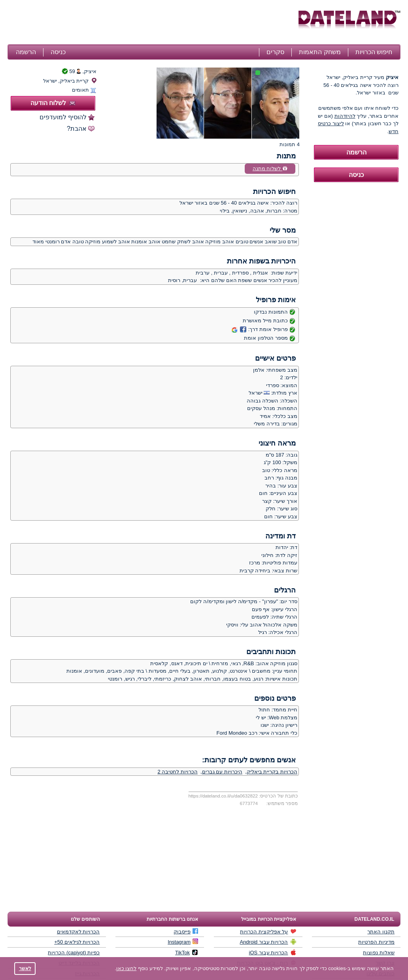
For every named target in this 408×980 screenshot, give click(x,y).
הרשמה (26, 52)
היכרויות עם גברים (222, 772)
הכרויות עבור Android (268, 942)
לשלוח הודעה (53, 103)
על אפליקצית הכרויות (268, 931)
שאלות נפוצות (379, 953)
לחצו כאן (127, 968)
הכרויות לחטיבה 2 (177, 772)
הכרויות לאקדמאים (78, 932)
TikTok (187, 952)
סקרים (275, 52)
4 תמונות (290, 144)
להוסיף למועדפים (63, 117)
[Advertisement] (152, 23)
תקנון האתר (381, 932)
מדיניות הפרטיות (376, 942)
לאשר (25, 968)
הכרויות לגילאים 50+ (77, 942)
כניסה (58, 52)
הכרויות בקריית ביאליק (272, 772)
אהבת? (77, 129)
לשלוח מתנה (270, 168)
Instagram (183, 942)
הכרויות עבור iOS (273, 952)
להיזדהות (345, 116)
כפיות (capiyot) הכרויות (74, 953)
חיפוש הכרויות (374, 52)
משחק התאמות (320, 52)
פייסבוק (186, 931)
